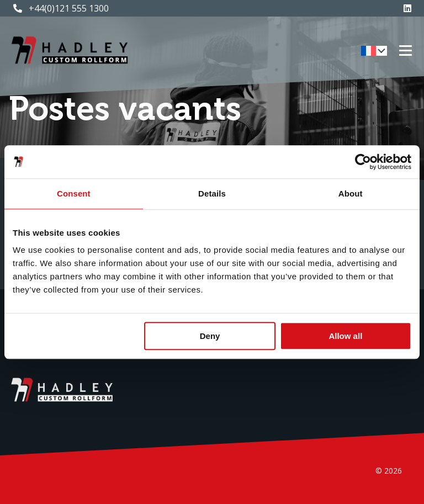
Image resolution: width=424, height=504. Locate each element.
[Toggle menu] (406, 51)
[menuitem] (374, 51)
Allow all (345, 336)
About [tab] (351, 193)
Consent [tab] (74, 193)
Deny (210, 336)
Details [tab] (212, 193)
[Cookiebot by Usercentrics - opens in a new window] (363, 162)
